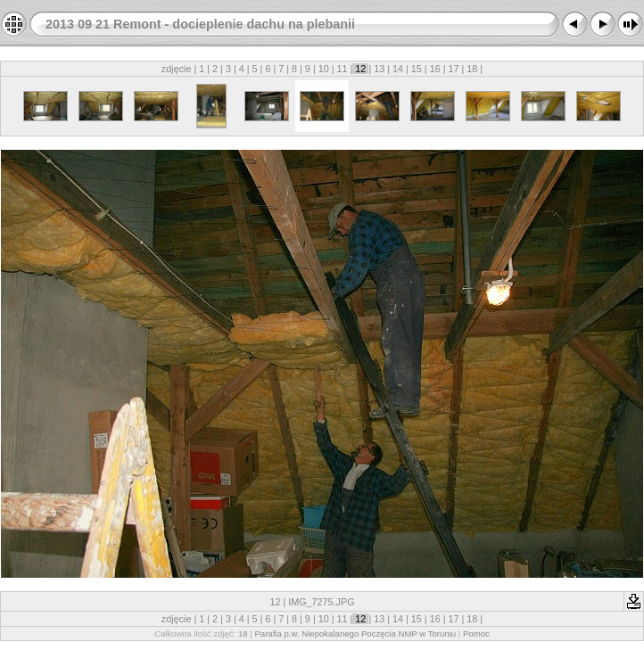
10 (324, 69)
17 (454, 69)
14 (398, 69)
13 (379, 69)
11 (343, 69)
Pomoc (476, 634)
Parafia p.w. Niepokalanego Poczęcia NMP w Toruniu (355, 634)
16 (435, 69)
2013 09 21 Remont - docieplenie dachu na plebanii (200, 24)
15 (417, 69)
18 (472, 69)
